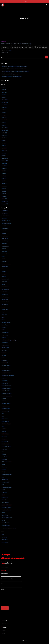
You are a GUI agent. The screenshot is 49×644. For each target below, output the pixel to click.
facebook (22, 1)
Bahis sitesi (4, 269)
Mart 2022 (4, 171)
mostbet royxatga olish (7, 396)
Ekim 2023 (4, 123)
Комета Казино (5, 515)
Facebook (4, 620)
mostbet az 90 (5, 363)
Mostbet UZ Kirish (5, 406)
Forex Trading (5, 335)
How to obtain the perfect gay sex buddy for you (12, 77)
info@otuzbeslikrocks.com (11, 562)
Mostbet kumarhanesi (6, 386)
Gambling (4, 338)
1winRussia (4, 231)
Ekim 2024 (4, 95)
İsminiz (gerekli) (11, 575)
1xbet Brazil (4, 244)
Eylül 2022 (4, 156)
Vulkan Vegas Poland (6, 508)
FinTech (3, 330)
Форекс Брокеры (5, 523)
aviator (3, 259)
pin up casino (5, 439)
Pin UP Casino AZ (5, 442)
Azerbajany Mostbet (6, 264)
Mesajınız (11, 596)
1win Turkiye (4, 226)
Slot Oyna (4, 472)
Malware (3, 353)
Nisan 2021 (4, 189)
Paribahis (4, 431)
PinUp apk (4, 454)
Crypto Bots (4, 315)
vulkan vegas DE (5, 502)
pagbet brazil (4, 429)
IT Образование (5, 345)
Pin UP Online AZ (5, 444)
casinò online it (5, 305)
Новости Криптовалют (7, 518)
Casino (3, 284)
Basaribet (4, 277)
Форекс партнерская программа (9, 528)
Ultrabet (3, 495)
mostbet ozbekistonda (6, 393)
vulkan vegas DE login (6, 505)
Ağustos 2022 (5, 158)
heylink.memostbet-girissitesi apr (9, 340)
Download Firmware (6, 322)
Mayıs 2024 (4, 105)
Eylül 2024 (4, 97)
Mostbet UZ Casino (6, 403)
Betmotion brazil (5, 279)
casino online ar (5, 302)
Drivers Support (5, 325)
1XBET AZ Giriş (5, 239)
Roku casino (4, 459)
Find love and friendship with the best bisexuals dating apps (14, 66)
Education (4, 327)
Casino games (5, 294)
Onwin (3, 426)
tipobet (3, 490)
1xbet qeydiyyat (5, 254)
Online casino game (6, 424)
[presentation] (11, 613)
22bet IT (3, 256)
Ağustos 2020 (5, 201)
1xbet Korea (4, 251)
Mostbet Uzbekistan (6, 409)
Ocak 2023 (4, 146)
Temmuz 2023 (5, 130)
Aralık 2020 (4, 196)
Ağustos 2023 (5, 128)
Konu (11, 585)
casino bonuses (5, 287)
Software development (7, 475)
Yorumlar (5, 540)
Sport (3, 477)
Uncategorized (5, 497)
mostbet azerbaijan (6, 368)
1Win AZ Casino (5, 213)
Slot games (4, 467)
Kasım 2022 (4, 151)
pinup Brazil (4, 457)
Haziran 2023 (5, 133)
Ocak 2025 (4, 90)
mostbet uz (4, 401)
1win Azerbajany (5, 216)
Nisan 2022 (4, 168)
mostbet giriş (5, 378)
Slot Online (4, 469)
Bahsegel (4, 272)
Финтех (3, 520)
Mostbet (3, 358)
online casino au (5, 421)
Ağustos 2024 (5, 100)
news (3, 416)
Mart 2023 (4, 140)
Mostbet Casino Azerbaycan (8, 376)
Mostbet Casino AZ (6, 373)
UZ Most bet (4, 500)
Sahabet (3, 464)
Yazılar (4, 537)
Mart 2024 (4, 110)
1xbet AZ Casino (5, 236)
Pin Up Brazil (4, 436)
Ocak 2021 (4, 194)
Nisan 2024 (4, 107)
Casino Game (5, 292)
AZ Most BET (4, 261)
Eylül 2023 (4, 125)
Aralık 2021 (4, 179)
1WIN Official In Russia (7, 223)
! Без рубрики (5, 211)
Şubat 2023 (4, 143)
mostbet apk (4, 360)
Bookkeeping (4, 41)
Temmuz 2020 (5, 204)
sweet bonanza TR (6, 482)
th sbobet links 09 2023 (7, 487)
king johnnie (4, 350)
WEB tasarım (24, 641)
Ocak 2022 (4, 176)
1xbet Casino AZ (5, 246)
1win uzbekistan (5, 228)
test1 (3, 485)
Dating (3, 317)
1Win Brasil (4, 218)
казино (3, 513)
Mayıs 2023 (4, 135)
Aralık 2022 (4, 148)
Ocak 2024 (4, 115)
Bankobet (4, 274)
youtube (24, 1)
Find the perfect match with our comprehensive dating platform (15, 71)
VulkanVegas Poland (6, 510)
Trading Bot (4, 492)
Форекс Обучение (6, 525)
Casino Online (5, 299)
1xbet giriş (4, 249)
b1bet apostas (5, 266)
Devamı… (10, 50)
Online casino (5, 419)
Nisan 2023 (4, 138)
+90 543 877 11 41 (9, 563)
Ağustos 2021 (5, 184)
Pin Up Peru (4, 449)
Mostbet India (5, 381)
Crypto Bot (4, 312)
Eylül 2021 (4, 181)
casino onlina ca (5, 297)
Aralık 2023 (4, 118)
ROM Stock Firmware (6, 462)
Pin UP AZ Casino (5, 434)
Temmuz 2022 (5, 161)
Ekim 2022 (4, 153)
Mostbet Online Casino (6, 388)
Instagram (5, 624)
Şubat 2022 (4, 173)
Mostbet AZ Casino (6, 365)
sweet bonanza (5, 480)
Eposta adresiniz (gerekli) (11, 580)
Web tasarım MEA (5, 567)
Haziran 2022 (5, 163)
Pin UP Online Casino (6, 447)
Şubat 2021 (4, 191)
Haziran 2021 (5, 186)
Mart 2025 (4, 87)
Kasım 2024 (4, 92)
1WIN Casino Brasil (6, 221)
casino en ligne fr (5, 289)
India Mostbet (5, 343)
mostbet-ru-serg (5, 411)
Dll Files (3, 320)
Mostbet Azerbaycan (6, 371)
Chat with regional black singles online (10, 74)
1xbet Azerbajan (5, 241)
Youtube (4, 627)
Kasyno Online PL (5, 348)
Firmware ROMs (5, 332)
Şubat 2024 (4, 113)
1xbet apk (4, 233)
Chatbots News (5, 310)
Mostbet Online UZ (6, 391)
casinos (3, 307)
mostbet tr (4, 398)
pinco (3, 452)
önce (4, 53)
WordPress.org (5, 542)
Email (3, 634)
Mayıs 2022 (4, 166)
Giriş (3, 535)
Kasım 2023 (4, 120)
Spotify (4, 630)
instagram (23, 1)
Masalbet (4, 355)
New (3, 414)
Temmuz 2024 (5, 102)
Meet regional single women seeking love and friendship (14, 69)
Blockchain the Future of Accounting (16, 43)
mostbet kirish (5, 383)
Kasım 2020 (4, 199)
